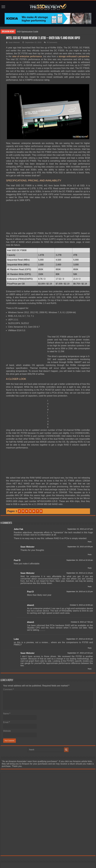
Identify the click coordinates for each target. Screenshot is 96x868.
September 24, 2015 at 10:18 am (80, 560)
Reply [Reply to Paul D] (90, 568)
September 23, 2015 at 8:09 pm (80, 547)
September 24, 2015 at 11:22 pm (80, 592)
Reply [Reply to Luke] (90, 648)
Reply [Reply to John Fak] (90, 542)
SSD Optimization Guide (27, 32)
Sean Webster (14, 42)
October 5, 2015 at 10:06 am (81, 605)
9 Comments (52, 42)
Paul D (17, 560)
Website (7, 731)
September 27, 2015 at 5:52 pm (80, 653)
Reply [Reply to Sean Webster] (90, 554)
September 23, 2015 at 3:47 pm (80, 529)
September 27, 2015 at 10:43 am (80, 639)
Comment (9, 689)
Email (7, 722)
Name (7, 714)
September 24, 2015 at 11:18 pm (80, 573)
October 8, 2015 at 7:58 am (82, 622)
